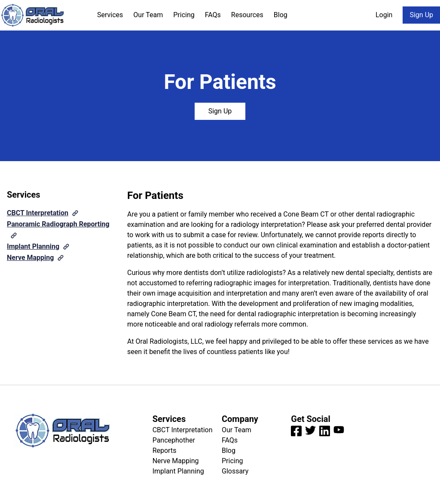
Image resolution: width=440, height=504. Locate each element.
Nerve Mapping (30, 258)
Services (110, 15)
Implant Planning (33, 246)
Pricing (184, 15)
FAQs (213, 15)
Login (384, 15)
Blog (281, 15)
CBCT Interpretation (38, 213)
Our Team (148, 15)
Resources (247, 15)
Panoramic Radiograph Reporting (58, 224)
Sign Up (421, 15)
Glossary (235, 471)
